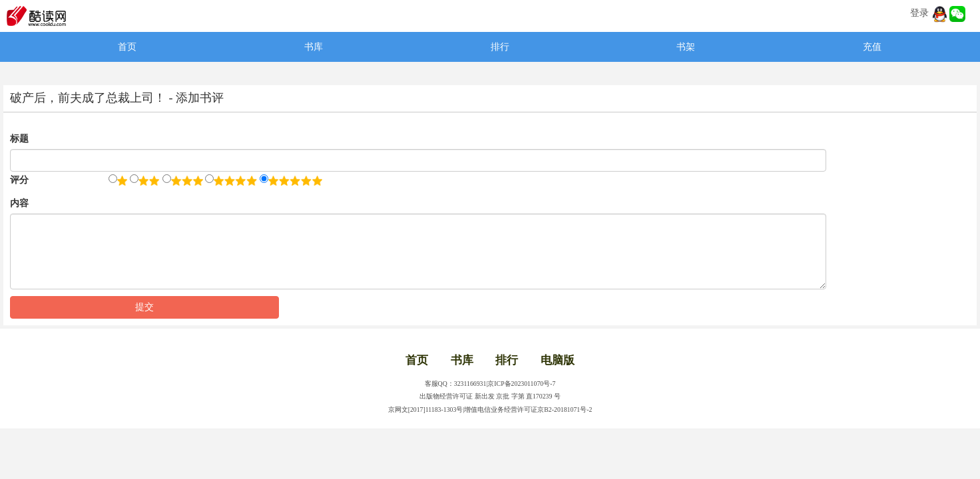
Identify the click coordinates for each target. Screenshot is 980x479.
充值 (872, 47)
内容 (19, 203)
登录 (919, 13)
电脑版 (558, 360)
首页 (127, 47)
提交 (144, 307)
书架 (686, 47)
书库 (314, 47)
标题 (19, 139)
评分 (19, 180)
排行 (500, 47)
